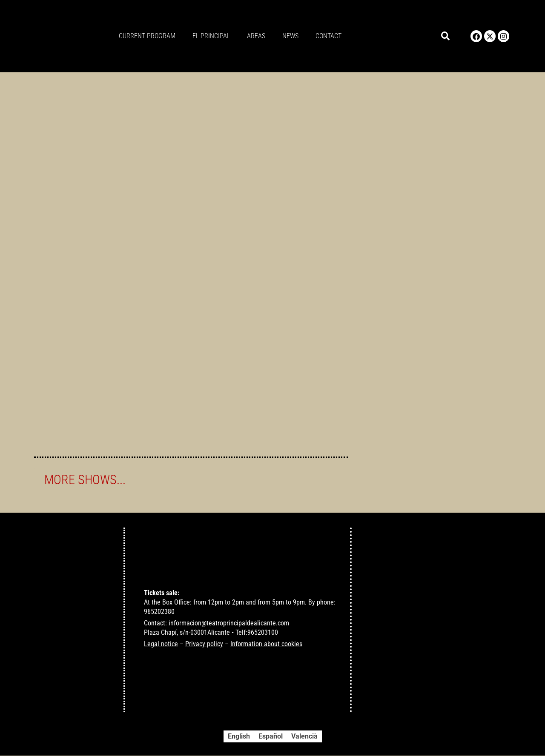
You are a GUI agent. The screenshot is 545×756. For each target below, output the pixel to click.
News (290, 36)
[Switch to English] (239, 737)
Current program (147, 36)
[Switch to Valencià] (304, 737)
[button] (446, 36)
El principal (211, 36)
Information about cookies (266, 645)
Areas (256, 36)
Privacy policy (204, 645)
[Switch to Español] (271, 737)
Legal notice (161, 645)
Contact (328, 36)
